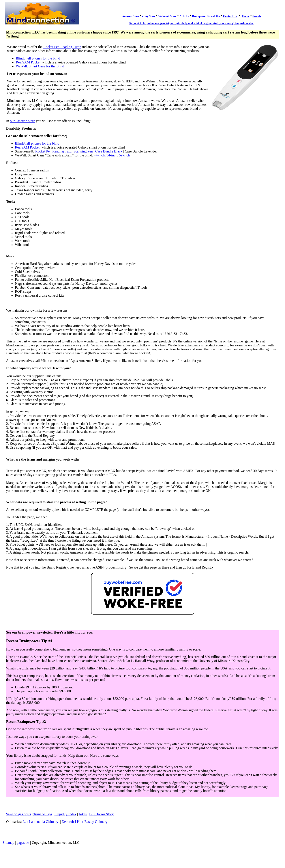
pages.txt (23, 843)
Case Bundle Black (109, 151)
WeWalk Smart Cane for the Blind (40, 66)
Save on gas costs (19, 814)
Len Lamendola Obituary (41, 822)
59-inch (124, 155)
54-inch (112, 155)
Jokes (83, 814)
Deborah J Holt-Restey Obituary (85, 822)
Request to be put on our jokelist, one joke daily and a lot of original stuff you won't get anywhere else (191, 23)
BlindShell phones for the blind (38, 58)
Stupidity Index (65, 814)
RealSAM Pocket (28, 62)
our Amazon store (22, 121)
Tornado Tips (43, 814)
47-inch (99, 155)
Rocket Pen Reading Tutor (62, 47)
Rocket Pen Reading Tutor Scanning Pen (64, 151)
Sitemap (8, 843)
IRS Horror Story (101, 814)
